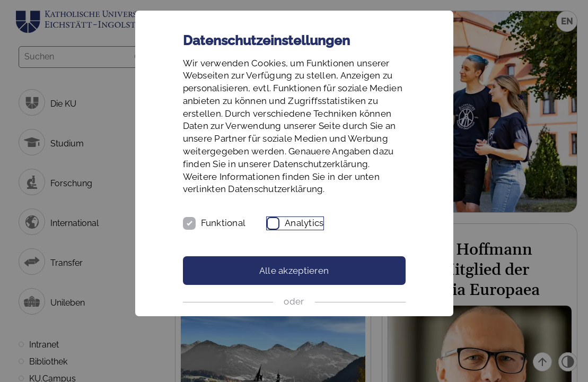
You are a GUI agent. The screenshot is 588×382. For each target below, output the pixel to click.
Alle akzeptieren (294, 271)
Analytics (304, 223)
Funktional (223, 223)
